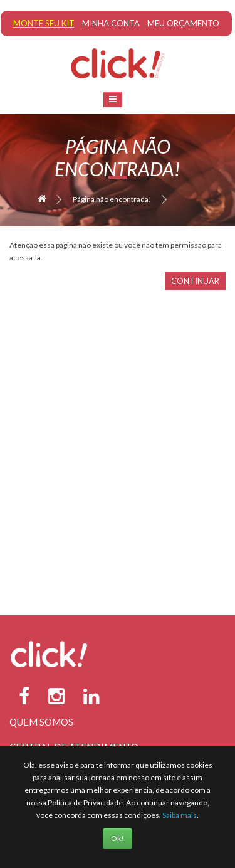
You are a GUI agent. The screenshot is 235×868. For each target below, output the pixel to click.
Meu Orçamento (183, 23)
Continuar (195, 281)
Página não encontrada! (112, 199)
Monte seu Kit (44, 23)
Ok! (118, 838)
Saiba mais (180, 815)
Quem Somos (41, 722)
